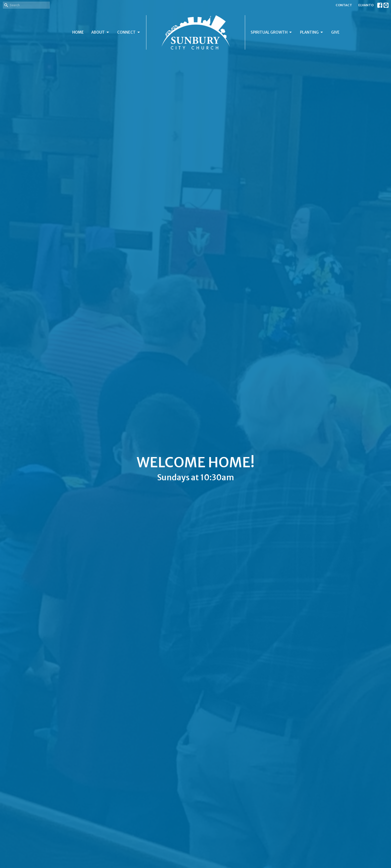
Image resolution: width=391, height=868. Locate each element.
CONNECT (129, 32)
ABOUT (100, 32)
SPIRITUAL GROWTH (272, 32)
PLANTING (312, 32)
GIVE (335, 32)
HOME (78, 32)
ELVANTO (366, 5)
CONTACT (344, 5)
